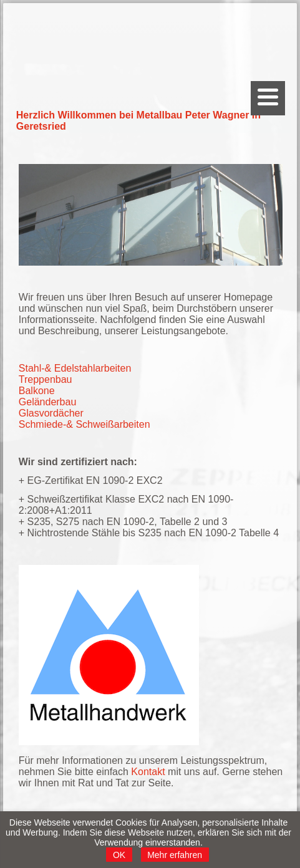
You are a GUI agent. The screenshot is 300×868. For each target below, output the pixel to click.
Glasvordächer (51, 413)
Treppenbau (46, 379)
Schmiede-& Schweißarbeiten (85, 424)
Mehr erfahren (175, 855)
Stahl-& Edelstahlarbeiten (75, 368)
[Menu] (268, 98)
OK (119, 855)
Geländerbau (48, 402)
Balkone (37, 391)
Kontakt (148, 772)
